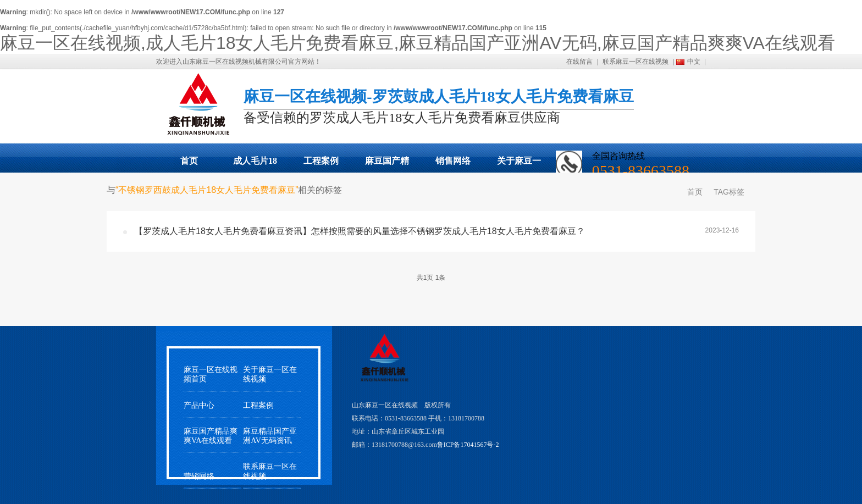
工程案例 (321, 161)
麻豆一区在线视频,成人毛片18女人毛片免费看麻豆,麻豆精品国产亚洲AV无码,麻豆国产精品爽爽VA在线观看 (418, 43)
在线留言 (579, 62)
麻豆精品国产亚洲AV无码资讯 (270, 436)
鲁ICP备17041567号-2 (468, 445)
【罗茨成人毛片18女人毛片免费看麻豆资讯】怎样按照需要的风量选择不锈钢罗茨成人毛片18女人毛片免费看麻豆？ (360, 231)
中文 (694, 62)
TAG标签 (729, 192)
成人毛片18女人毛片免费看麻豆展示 (255, 164)
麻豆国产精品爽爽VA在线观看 (387, 164)
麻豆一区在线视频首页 (211, 374)
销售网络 (453, 161)
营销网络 (199, 476)
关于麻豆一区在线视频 (519, 164)
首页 (189, 161)
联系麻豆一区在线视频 (636, 62)
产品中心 (199, 405)
